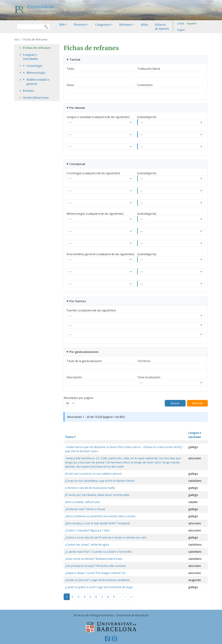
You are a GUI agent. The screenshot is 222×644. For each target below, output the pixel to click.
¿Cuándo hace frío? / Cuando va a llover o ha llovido (98, 552)
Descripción (74, 377)
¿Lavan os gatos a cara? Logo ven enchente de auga (99, 587)
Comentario (145, 85)
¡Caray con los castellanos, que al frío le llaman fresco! (100, 481)
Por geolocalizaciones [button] (84, 352)
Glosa (70, 85)
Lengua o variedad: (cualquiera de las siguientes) (98, 117)
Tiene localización (149, 377)
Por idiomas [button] (77, 108)
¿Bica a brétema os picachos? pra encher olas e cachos (100, 516)
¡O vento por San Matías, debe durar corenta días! (97, 495)
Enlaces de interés (162, 27)
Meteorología (36, 73)
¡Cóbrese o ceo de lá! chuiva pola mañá (90, 488)
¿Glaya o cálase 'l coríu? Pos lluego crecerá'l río (95, 573)
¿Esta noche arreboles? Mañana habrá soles (94, 559)
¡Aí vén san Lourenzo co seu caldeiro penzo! (93, 474)
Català (181, 23)
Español (192, 23)
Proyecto (80, 25)
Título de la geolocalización (84, 361)
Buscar (175, 403)
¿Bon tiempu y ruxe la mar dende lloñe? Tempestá (97, 523)
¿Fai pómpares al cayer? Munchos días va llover (96, 566)
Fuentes (28, 91)
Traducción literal (149, 69)
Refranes (126, 25)
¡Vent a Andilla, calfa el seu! (82, 502)
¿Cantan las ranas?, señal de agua (87, 545)
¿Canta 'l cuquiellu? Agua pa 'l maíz (87, 530)
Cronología (34, 66)
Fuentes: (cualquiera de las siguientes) (91, 310)
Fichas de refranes (37, 48)
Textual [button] (75, 60)
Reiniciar (197, 403)
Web (62, 25)
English (181, 30)
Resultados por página (78, 398)
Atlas (144, 25)
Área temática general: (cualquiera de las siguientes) (100, 254)
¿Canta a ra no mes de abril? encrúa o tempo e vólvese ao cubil (106, 537)
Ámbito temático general (38, 82)
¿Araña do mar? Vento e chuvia (85, 509)
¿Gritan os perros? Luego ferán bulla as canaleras (97, 580)
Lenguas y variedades (31, 57)
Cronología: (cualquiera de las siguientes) (93, 173)
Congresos (103, 25)
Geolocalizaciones (36, 98)
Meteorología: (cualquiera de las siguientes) (95, 214)
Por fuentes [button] (78, 301)
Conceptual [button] (77, 164)
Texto (70, 69)
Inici (17, 39)
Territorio (144, 361)
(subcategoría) (147, 117)
